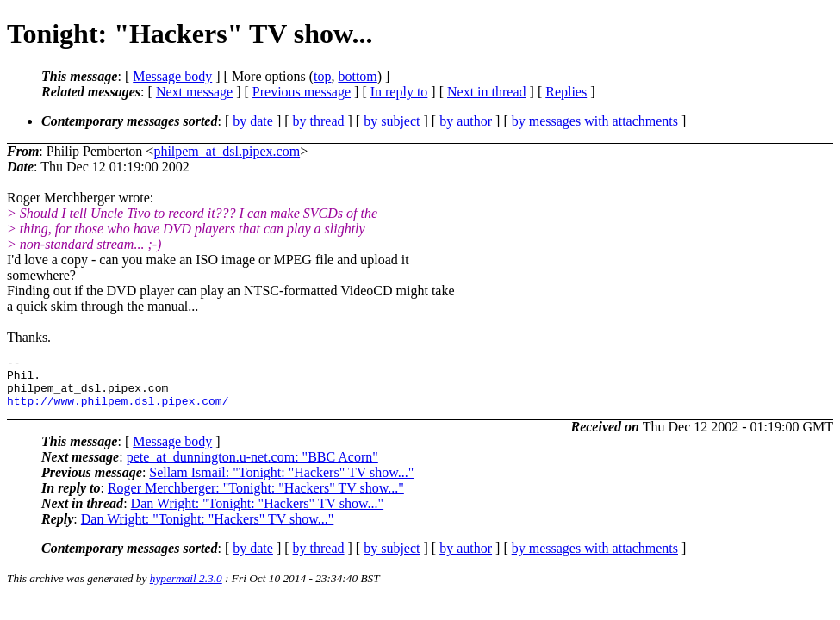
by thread (319, 121)
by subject (392, 121)
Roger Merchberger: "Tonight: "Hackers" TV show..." (256, 498)
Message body (172, 76)
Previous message (302, 92)
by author (466, 121)
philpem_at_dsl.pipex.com (227, 151)
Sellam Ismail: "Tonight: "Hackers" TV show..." (281, 483)
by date (253, 121)
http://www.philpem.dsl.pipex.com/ (118, 411)
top (322, 76)
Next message (194, 92)
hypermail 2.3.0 (186, 589)
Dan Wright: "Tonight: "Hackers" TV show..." (258, 514)
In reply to (399, 92)
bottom (357, 76)
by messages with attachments (595, 121)
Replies (566, 92)
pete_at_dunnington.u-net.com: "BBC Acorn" (252, 467)
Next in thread (487, 92)
